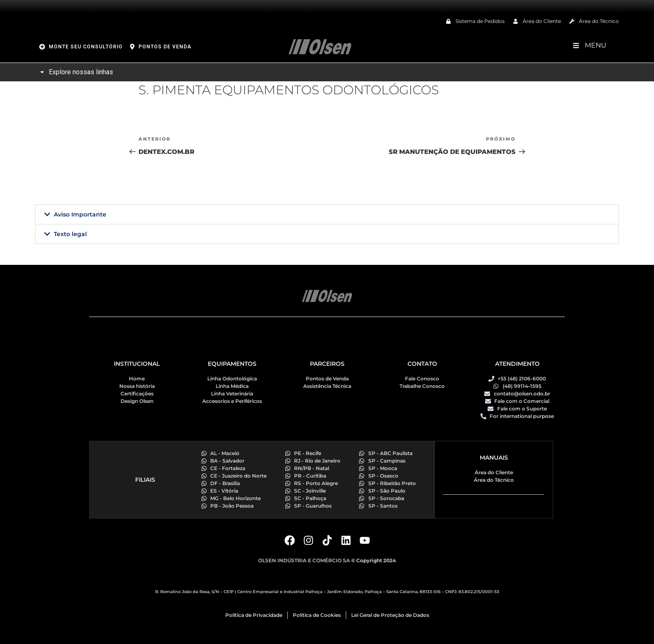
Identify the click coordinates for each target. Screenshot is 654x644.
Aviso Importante (80, 214)
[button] (327, 214)
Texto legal (70, 234)
